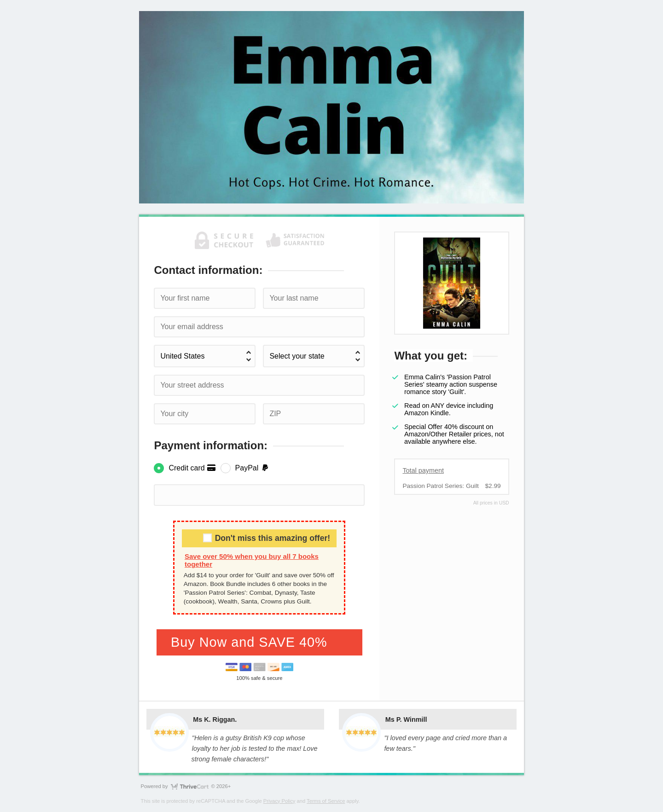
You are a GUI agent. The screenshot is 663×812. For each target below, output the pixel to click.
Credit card (192, 468)
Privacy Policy (279, 801)
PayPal (253, 468)
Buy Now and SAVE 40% (251, 642)
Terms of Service (326, 801)
